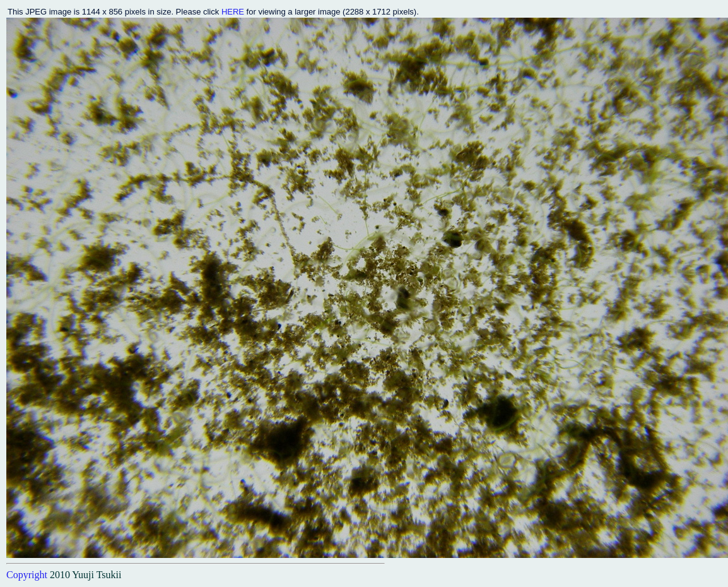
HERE (233, 12)
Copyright (27, 575)
